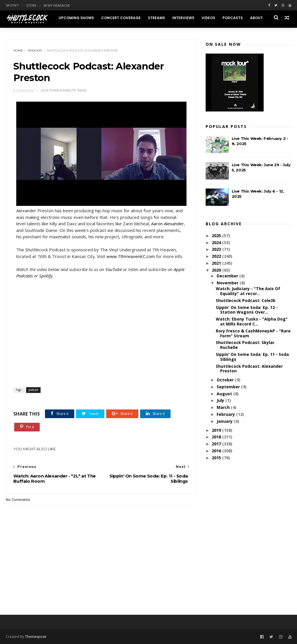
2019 (217, 430)
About (256, 18)
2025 (217, 236)
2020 (217, 270)
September (229, 387)
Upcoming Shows (76, 18)
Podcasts (233, 18)
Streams (156, 18)
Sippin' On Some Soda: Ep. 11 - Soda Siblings (252, 357)
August (225, 394)
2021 (217, 263)
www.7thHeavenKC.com (131, 256)
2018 (217, 437)
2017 (217, 444)
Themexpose (36, 637)
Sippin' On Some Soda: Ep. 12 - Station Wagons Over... (247, 310)
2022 (217, 256)
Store (31, 5)
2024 (217, 243)
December (228, 276)
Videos (208, 18)
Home (18, 51)
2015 (217, 458)
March (224, 407)
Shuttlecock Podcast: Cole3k (246, 300)
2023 (217, 249)
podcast (35, 51)
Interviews (183, 18)
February (226, 414)
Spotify (12, 5)
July (221, 400)
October (226, 380)
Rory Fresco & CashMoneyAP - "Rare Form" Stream (253, 333)
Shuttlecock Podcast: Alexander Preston (249, 369)
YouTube (114, 269)
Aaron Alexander (167, 224)
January (225, 421)
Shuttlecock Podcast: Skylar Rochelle (245, 345)
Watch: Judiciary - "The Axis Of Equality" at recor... (248, 291)
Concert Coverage (121, 18)
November (228, 283)
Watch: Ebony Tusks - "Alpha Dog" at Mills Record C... (252, 321)
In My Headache (57, 5)
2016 (217, 451)
